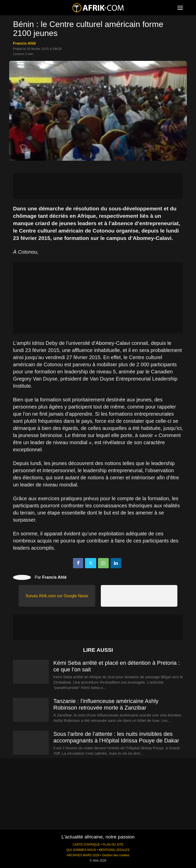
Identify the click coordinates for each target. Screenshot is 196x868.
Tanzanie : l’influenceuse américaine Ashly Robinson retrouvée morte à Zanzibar (106, 704)
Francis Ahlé (24, 43)
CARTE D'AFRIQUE (86, 845)
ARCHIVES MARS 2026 (83, 855)
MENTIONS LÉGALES (114, 850)
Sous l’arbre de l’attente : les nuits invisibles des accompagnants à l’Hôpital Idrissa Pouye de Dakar (116, 737)
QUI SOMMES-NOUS (81, 850)
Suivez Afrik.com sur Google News (57, 596)
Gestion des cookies (116, 855)
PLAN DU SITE (113, 845)
